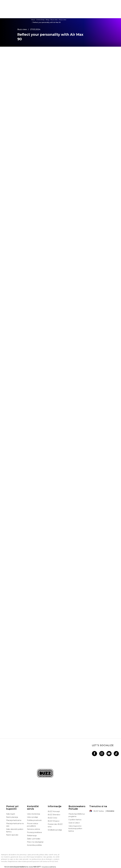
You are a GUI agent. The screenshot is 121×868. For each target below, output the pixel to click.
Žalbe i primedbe (34, 839)
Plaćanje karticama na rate (15, 825)
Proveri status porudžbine (33, 825)
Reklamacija (32, 836)
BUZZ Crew (52, 818)
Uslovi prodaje (33, 817)
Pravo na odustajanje (35, 842)
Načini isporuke (12, 835)
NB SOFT (37, 867)
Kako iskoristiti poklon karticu (15, 830)
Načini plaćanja (12, 817)
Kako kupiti (11, 814)
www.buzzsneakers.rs (19, 867)
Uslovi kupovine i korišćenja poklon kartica (75, 829)
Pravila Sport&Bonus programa (77, 815)
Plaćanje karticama (14, 820)
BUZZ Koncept (54, 811)
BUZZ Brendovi (54, 815)
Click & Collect (74, 823)
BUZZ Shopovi (54, 821)
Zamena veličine (34, 829)
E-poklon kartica (75, 820)
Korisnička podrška (34, 845)
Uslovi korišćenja (33, 814)
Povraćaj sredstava (34, 832)
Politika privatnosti (34, 820)
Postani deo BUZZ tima (55, 825)
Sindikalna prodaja (55, 830)
